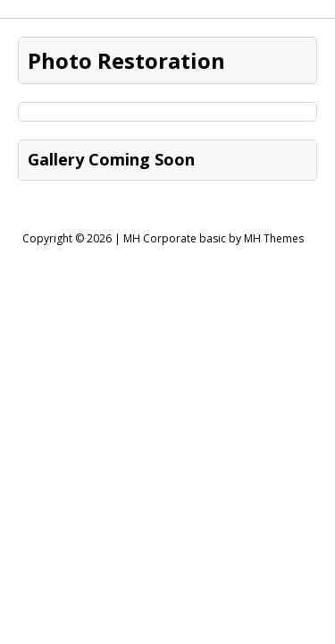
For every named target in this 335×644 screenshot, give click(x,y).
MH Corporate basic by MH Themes (214, 238)
